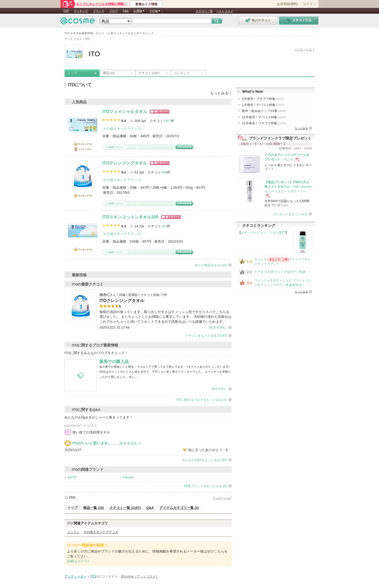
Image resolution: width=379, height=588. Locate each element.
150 (164, 226)
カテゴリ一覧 (204, 11)
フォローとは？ (304, 49)
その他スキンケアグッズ (122, 129)
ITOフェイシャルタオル (125, 112)
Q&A (126, 11)
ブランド (99, 11)
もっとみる (301, 128)
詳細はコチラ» (78, 561)
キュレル (261, 259)
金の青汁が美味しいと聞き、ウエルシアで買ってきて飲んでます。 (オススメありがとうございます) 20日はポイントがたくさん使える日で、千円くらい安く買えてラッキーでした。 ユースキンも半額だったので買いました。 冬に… (165, 372)
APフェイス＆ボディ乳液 (287, 272)
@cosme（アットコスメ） (140, 576)
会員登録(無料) (287, 4)
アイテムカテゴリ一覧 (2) (179, 508)
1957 (167, 121)
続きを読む (218, 327)
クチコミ (149, 73)
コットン (73, 532)
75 (162, 295)
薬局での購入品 (114, 362)
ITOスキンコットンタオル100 (130, 217)
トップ (72, 73)
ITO (72, 498)
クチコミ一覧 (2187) (125, 508)
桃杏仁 (105, 295)
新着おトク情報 (146, 4)
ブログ (114, 11)
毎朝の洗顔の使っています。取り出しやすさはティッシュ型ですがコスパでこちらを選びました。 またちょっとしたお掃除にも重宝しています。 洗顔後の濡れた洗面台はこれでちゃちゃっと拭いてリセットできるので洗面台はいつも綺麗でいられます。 (165, 317)
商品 (109, 73)
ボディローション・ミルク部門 (263, 233)
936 (164, 172)
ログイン (310, 4)
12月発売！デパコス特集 (264, 117)
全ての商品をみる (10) (211, 265)
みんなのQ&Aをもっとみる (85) (205, 460)
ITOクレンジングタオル (125, 163)
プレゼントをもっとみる (290, 214)
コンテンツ (182, 73)
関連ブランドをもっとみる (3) (206, 486)
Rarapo (129, 477)
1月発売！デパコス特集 (263, 105)
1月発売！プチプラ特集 (263, 99)
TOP (66, 11)
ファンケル (262, 280)
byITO (72, 477)
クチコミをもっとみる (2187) (206, 336)
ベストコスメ (225, 11)
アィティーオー (76, 576)
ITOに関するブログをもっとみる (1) (201, 400)
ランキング (81, 11)
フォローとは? (222, 498)
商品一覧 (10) (94, 508)
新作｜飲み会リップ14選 (264, 111)
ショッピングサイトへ (160, 112)
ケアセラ (261, 272)
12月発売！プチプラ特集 (264, 123)
